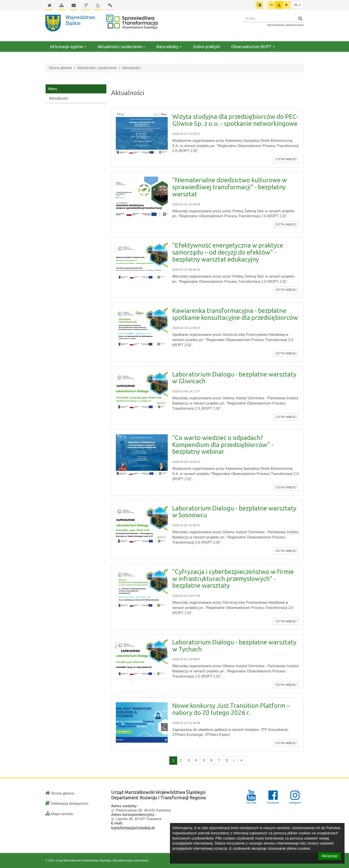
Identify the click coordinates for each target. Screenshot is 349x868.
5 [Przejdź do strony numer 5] (204, 760)
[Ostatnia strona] (241, 761)
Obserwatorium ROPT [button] (253, 47)
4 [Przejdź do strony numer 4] (196, 760)
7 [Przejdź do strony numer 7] (219, 760)
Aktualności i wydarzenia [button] (121, 47)
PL (298, 5)
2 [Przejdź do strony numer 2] (181, 760)
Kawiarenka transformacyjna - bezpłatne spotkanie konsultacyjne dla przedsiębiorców (235, 314)
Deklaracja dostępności (70, 804)
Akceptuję (330, 856)
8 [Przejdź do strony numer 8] (227, 760)
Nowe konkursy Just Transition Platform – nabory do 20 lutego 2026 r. (231, 709)
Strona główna (60, 68)
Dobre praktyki (206, 47)
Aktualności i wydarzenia (97, 68)
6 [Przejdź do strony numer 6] (211, 760)
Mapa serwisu (62, 814)
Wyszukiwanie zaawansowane (285, 25)
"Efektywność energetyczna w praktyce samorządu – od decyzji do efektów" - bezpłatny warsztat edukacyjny (228, 252)
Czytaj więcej (286, 159)
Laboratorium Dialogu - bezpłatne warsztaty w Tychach (234, 646)
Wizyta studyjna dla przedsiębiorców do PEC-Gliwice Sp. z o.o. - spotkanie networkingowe (235, 120)
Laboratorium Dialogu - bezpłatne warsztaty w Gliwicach (234, 378)
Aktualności (59, 98)
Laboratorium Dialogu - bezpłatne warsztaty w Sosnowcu (234, 512)
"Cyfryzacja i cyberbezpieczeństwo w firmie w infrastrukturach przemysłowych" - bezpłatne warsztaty (233, 579)
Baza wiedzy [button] (169, 47)
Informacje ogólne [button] (68, 47)
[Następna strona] (234, 761)
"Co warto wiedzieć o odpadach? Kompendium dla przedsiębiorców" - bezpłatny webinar (223, 445)
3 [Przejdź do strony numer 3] (189, 760)
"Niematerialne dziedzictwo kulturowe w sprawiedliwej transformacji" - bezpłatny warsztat (230, 187)
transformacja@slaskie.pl (133, 828)
